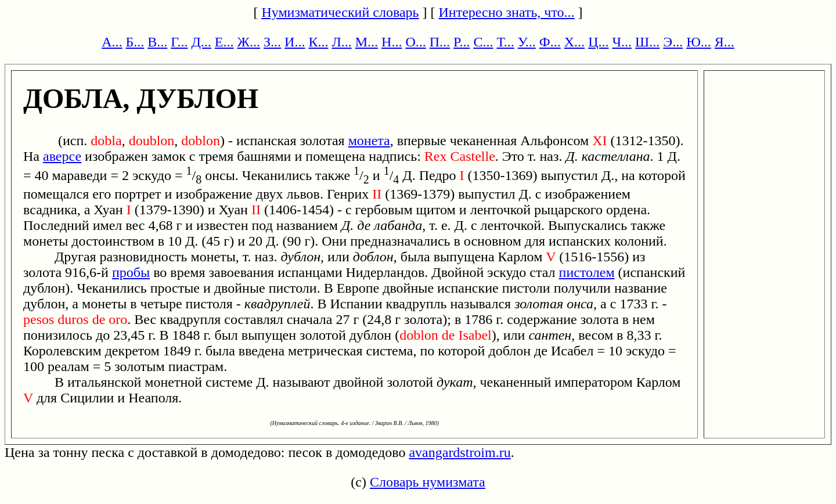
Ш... (647, 42)
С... (483, 42)
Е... (224, 42)
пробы (131, 272)
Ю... (699, 42)
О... (415, 42)
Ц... (598, 42)
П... (440, 42)
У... (527, 42)
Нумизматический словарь (340, 12)
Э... (673, 42)
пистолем (587, 272)
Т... (505, 42)
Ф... (550, 42)
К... (318, 42)
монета (369, 141)
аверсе (62, 156)
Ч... (622, 42)
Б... (135, 42)
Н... (392, 42)
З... (272, 42)
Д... (201, 42)
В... (157, 42)
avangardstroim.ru (460, 452)
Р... (462, 42)
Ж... (249, 42)
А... (112, 42)
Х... (574, 42)
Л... (341, 42)
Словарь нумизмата (428, 482)
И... (295, 42)
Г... (179, 42)
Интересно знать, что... (507, 12)
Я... (725, 42)
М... (367, 42)
